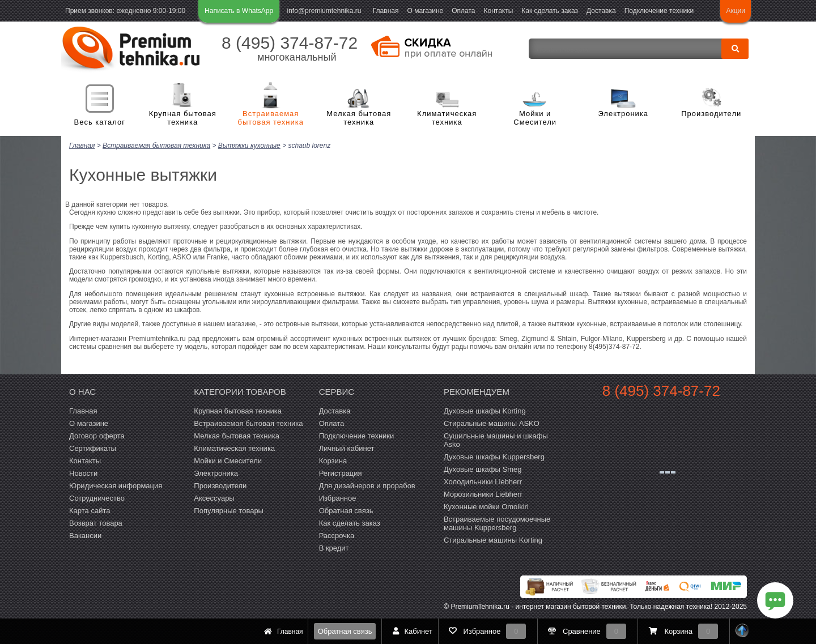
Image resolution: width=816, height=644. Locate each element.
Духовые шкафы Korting (485, 410)
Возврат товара (96, 523)
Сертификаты (93, 448)
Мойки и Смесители (535, 118)
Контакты (499, 11)
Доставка (601, 11)
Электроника (623, 114)
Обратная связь (345, 631)
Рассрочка (337, 535)
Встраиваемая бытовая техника (271, 118)
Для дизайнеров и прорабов (367, 485)
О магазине (425, 11)
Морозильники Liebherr (483, 494)
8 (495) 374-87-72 (290, 43)
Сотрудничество (97, 498)
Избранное (338, 498)
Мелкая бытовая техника (359, 118)
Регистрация (341, 473)
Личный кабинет (347, 448)
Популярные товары (229, 510)
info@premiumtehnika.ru (324, 11)
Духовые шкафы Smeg (483, 469)
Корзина (333, 460)
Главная (386, 11)
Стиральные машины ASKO (492, 423)
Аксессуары (214, 498)
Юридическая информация (116, 485)
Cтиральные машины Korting (493, 539)
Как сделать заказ (550, 11)
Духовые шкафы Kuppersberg (494, 456)
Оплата (463, 11)
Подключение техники (659, 11)
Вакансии (85, 535)
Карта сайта (90, 510)
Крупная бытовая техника (183, 118)
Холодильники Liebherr (483, 481)
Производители (711, 114)
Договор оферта (97, 435)
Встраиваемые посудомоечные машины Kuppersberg (497, 523)
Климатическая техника (447, 118)
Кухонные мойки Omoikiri (486, 506)
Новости (83, 473)
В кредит (334, 547)
